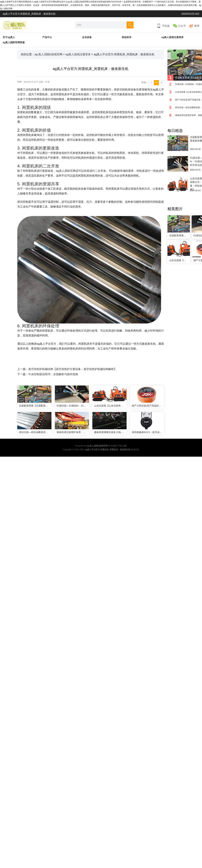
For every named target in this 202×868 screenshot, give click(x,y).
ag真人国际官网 (66, 171)
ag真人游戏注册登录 (172, 37)
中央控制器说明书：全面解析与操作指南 (53, 374)
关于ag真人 (9, 37)
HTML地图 (122, 446)
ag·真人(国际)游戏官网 (48, 54)
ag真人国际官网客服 (14, 42)
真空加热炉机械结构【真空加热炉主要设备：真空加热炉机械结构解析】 (73, 369)
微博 (197, 26)
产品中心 (47, 37)
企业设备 (87, 37)
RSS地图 (112, 446)
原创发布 (127, 37)
